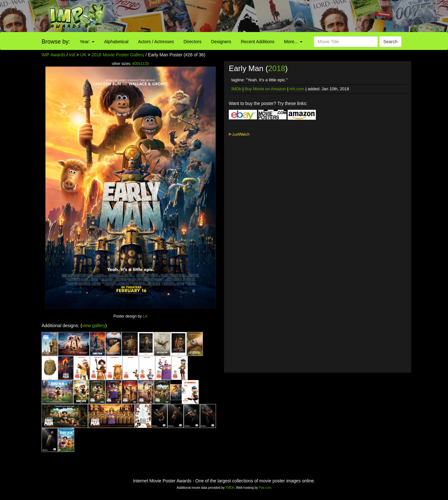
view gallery (94, 326)
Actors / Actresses (156, 42)
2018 (277, 68)
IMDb (236, 89)
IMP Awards (53, 55)
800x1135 (140, 64)
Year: (87, 42)
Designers (221, 42)
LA (145, 316)
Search (390, 42)
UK (83, 55)
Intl (72, 55)
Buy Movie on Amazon (265, 89)
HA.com (297, 89)
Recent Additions (258, 42)
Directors (192, 42)
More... (293, 42)
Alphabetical (116, 42)
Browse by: (56, 42)
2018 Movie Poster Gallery (118, 55)
